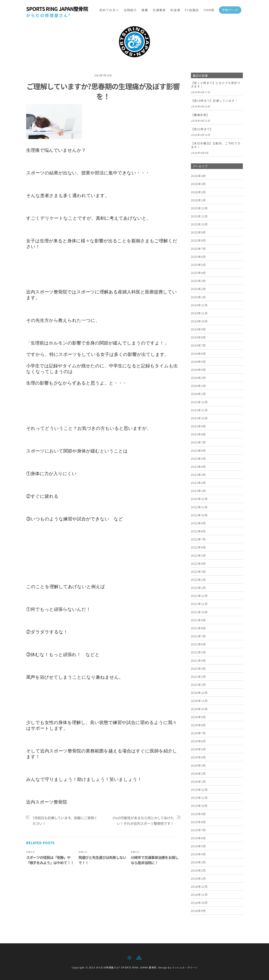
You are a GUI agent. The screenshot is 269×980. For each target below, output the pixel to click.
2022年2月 (198, 580)
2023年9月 (198, 426)
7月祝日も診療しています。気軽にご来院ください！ (65, 821)
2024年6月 (198, 353)
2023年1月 (198, 491)
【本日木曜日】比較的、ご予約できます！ (216, 145)
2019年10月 (199, 806)
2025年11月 (199, 216)
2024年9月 (198, 329)
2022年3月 (198, 571)
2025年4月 (198, 273)
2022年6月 (198, 547)
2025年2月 (198, 289)
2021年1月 (198, 685)
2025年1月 (198, 297)
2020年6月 (198, 741)
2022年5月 (198, 555)
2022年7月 (198, 539)
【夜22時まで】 (202, 129)
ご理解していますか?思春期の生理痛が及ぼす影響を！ (103, 91)
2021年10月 (199, 612)
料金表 (175, 10)
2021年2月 (198, 676)
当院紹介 (130, 10)
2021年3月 (198, 668)
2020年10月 (199, 709)
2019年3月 (198, 862)
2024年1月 (198, 394)
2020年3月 (198, 765)
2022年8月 (198, 531)
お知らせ (30, 852)
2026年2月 (198, 192)
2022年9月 (198, 523)
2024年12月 (199, 305)
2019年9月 (198, 814)
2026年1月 (198, 200)
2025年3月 (198, 281)
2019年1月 (198, 878)
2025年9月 (198, 232)
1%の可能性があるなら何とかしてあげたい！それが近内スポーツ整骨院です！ (143, 821)
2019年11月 (199, 798)
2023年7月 (198, 442)
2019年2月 (198, 870)
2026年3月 (198, 184)
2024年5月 (198, 362)
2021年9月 (198, 620)
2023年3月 (198, 475)
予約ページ (230, 10)
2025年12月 (199, 208)
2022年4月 (198, 563)
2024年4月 (198, 370)
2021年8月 (198, 628)
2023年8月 (198, 434)
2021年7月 (198, 636)
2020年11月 (199, 701)
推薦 (145, 10)
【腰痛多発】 (200, 115)
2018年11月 (199, 894)
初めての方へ (109, 10)
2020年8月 (198, 725)
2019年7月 (198, 830)
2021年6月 (198, 644)
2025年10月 (199, 224)
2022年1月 (198, 588)
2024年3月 (198, 378)
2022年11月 (199, 507)
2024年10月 (199, 321)
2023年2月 (198, 483)
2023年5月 (198, 458)
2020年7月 (198, 733)
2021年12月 (199, 596)
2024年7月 (198, 345)
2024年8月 (198, 337)
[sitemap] (139, 957)
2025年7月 (198, 249)
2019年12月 (199, 790)
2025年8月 (198, 240)
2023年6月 (198, 450)
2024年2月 (198, 386)
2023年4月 (198, 467)
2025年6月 (198, 257)
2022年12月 (199, 499)
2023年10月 (199, 418)
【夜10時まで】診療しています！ (214, 101)
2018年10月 (199, 903)
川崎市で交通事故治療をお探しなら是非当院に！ (155, 860)
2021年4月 (198, 660)
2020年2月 (198, 773)
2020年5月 (198, 749)
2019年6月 (198, 838)
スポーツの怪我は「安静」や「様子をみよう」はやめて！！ (50, 860)
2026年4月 (198, 176)
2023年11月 (199, 410)
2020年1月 (198, 781)
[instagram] (130, 957)
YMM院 (209, 10)
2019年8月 (198, 822)
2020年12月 (199, 693)
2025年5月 (198, 265)
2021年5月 (198, 652)
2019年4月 (198, 854)
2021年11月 (199, 604)
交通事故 (159, 10)
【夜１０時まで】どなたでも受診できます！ (216, 85)
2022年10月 (199, 515)
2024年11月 (199, 313)
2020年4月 (198, 757)
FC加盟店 (192, 10)
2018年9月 (198, 911)
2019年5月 (198, 846)
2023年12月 (199, 402)
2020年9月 (198, 717)
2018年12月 (199, 886)
